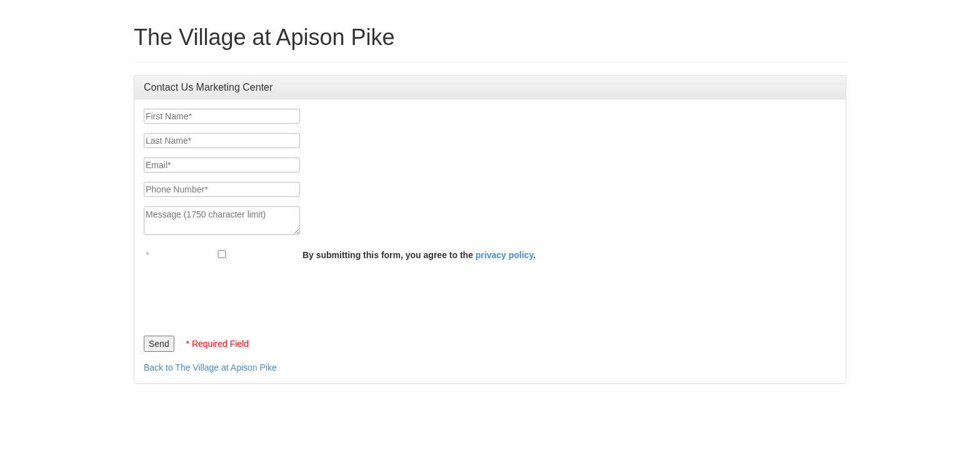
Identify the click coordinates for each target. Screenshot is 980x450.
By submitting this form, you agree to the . (419, 255)
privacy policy (504, 255)
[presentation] (239, 295)
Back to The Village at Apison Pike (210, 367)
